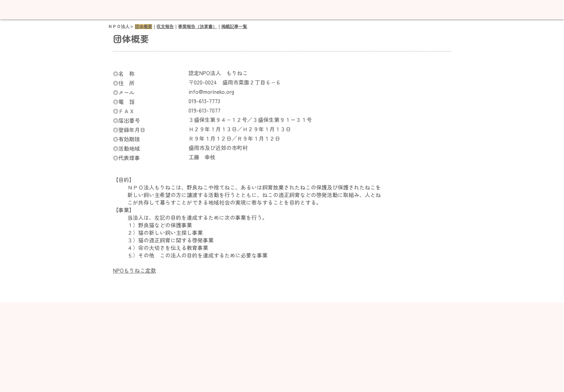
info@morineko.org (211, 92)
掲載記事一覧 (234, 27)
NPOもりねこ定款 (135, 270)
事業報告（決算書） (197, 27)
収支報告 (165, 27)
